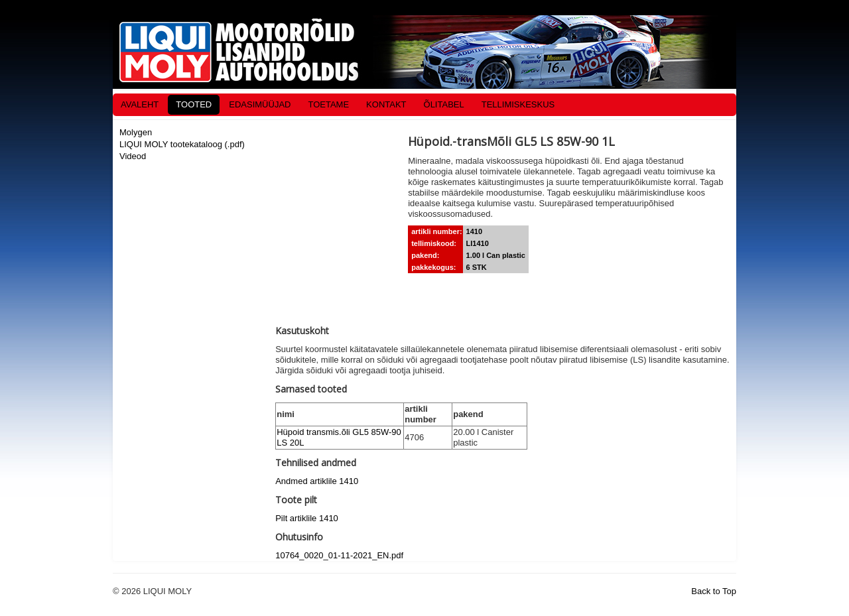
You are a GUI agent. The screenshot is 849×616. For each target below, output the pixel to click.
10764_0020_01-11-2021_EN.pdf (339, 555)
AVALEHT (140, 104)
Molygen (136, 132)
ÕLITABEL (444, 104)
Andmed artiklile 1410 (317, 481)
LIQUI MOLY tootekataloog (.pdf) (182, 144)
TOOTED (194, 104)
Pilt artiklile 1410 (307, 518)
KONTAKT (386, 104)
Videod (133, 156)
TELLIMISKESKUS (518, 104)
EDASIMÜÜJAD (260, 104)
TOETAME (328, 104)
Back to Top (714, 591)
